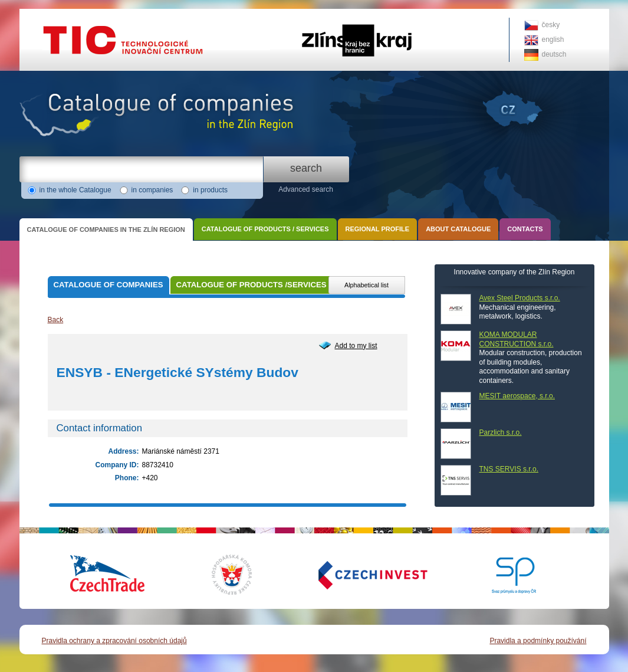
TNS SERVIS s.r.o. (509, 469)
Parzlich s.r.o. (501, 432)
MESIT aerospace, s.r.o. (517, 396)
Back (56, 320)
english (553, 40)
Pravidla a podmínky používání (538, 641)
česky (551, 25)
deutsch (554, 54)
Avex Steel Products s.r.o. (520, 298)
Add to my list (356, 346)
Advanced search (306, 189)
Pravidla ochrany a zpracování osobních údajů (114, 641)
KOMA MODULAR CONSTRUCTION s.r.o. (517, 339)
